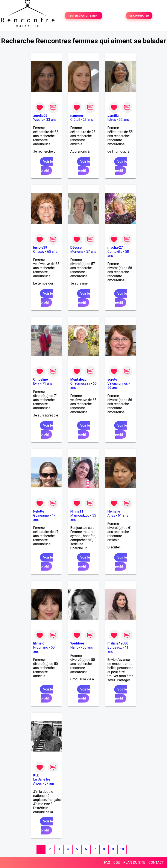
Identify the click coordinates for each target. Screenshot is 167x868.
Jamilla (113, 116)
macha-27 (115, 247)
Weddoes (77, 643)
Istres (112, 120)
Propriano (41, 647)
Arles (111, 515)
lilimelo (39, 643)
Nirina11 (77, 511)
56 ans (112, 388)
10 (122, 849)
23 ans (88, 120)
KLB (36, 775)
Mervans (77, 252)
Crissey (39, 252)
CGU (117, 863)
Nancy (75, 647)
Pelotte (39, 511)
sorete (112, 379)
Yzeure (38, 120)
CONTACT (156, 863)
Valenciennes (118, 383)
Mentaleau (78, 379)
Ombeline (41, 379)
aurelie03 (40, 116)
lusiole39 (40, 247)
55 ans (124, 120)
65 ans (52, 252)
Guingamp (41, 515)
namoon (77, 116)
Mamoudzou (80, 515)
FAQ (107, 863)
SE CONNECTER (139, 16)
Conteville (115, 252)
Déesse (76, 247)
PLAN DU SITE (134, 863)
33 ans (51, 120)
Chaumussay (80, 383)
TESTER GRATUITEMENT (84, 16)
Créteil (75, 120)
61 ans (123, 515)
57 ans (91, 252)
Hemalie (114, 511)
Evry (36, 383)
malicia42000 (118, 643)
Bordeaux (115, 647)
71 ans (47, 383)
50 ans (88, 647)
